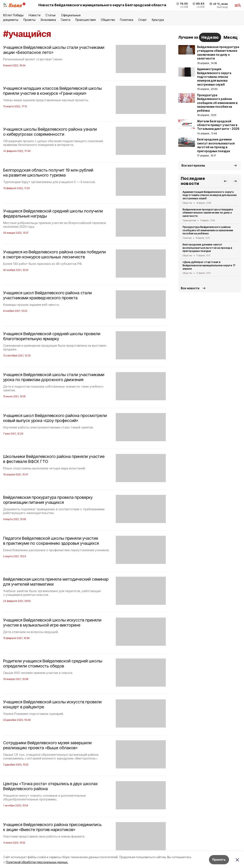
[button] (225, 181)
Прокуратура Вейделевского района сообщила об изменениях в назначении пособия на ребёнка (208, 230)
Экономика (48, 20)
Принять (219, 860)
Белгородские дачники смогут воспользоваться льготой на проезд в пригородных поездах (207, 248)
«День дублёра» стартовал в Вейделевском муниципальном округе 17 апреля (209, 265)
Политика (126, 20)
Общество (108, 20)
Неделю (210, 37)
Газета (66, 20)
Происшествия (86, 20)
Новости (34, 15)
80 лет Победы (13, 15)
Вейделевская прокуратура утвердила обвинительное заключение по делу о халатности (208, 213)
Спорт (143, 20)
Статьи (51, 15)
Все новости (190, 288)
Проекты (29, 20)
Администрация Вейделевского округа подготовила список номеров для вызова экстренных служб (209, 195)
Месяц (231, 37)
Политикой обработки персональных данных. (37, 862)
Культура (158, 20)
